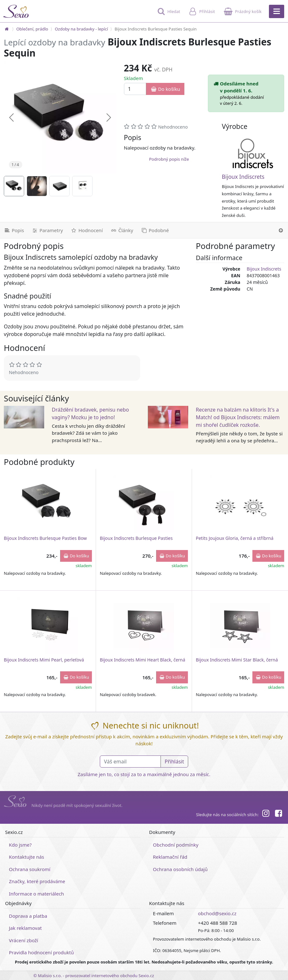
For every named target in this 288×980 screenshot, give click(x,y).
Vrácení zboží (24, 940)
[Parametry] (47, 230)
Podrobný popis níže (169, 159)
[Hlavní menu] (277, 11)
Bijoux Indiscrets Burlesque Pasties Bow (45, 538)
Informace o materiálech (36, 894)
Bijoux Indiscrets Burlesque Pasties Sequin (155, 29)
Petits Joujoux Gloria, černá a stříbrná (235, 538)
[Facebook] (278, 814)
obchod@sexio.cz (217, 913)
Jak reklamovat (25, 928)
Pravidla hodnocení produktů (41, 952)
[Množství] (135, 89)
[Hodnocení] (87, 230)
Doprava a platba (28, 916)
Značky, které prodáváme (37, 881)
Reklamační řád (170, 857)
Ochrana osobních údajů (180, 869)
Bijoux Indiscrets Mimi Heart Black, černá (143, 660)
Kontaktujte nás (27, 857)
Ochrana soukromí (30, 869)
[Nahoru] (281, 230)
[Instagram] (265, 814)
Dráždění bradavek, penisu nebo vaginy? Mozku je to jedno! (90, 413)
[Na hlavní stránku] (7, 29)
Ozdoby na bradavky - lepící (81, 29)
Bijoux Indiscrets (243, 177)
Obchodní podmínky (176, 845)
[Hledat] (168, 14)
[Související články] (122, 230)
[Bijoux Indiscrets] (253, 153)
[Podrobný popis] (14, 230)
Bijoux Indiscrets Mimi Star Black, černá (237, 660)
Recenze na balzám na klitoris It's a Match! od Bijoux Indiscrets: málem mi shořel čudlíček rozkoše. (238, 417)
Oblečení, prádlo (32, 29)
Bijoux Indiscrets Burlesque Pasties (136, 538)
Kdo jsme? (20, 845)
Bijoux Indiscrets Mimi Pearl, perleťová (44, 660)
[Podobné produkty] (155, 230)
